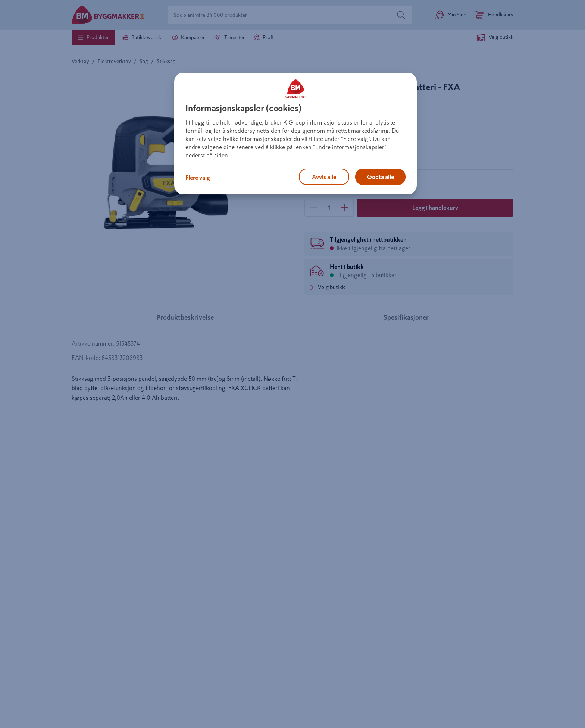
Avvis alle (324, 177)
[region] (295, 134)
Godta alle (381, 177)
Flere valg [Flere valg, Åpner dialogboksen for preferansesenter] (198, 178)
